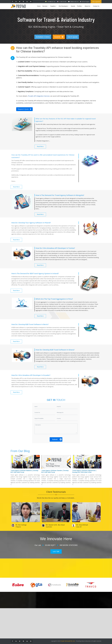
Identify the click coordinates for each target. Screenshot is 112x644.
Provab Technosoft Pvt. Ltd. (68, 641)
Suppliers (54, 7)
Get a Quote (96, 2)
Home (39, 6)
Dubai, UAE (79, 527)
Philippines (18, 527)
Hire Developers (64, 7)
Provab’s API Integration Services (39, 96)
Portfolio (80, 7)
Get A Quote (73, 37)
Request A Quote (24, 109)
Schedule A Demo (43, 37)
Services (46, 7)
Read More (40, 146)
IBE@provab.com (74, 2)
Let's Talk (56, 551)
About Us (88, 7)
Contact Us (96, 6)
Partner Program (85, 2)
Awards (73, 6)
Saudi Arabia (49, 527)
